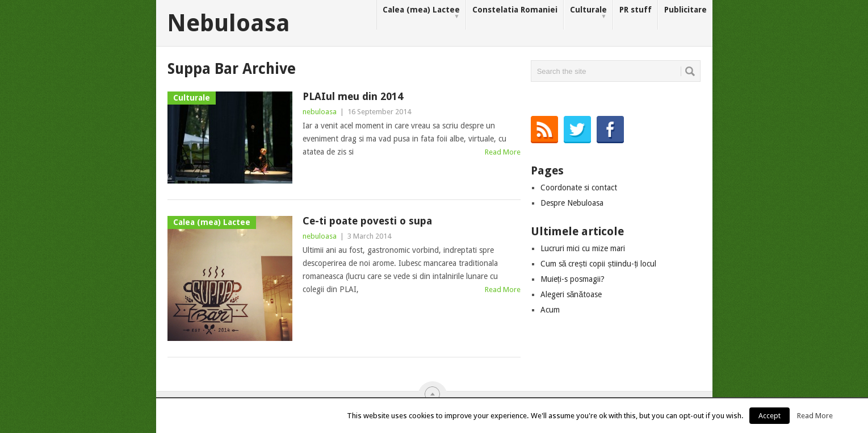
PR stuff (636, 10)
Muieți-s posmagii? (573, 279)
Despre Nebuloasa (572, 203)
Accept (770, 416)
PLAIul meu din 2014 (353, 96)
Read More (503, 152)
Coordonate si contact (579, 188)
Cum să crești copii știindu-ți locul (599, 264)
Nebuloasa (228, 23)
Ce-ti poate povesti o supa (367, 221)
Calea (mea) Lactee (421, 13)
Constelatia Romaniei (515, 10)
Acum (550, 310)
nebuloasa (320, 112)
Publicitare (685, 10)
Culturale (588, 13)
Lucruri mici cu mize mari (583, 248)
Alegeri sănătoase (571, 294)
